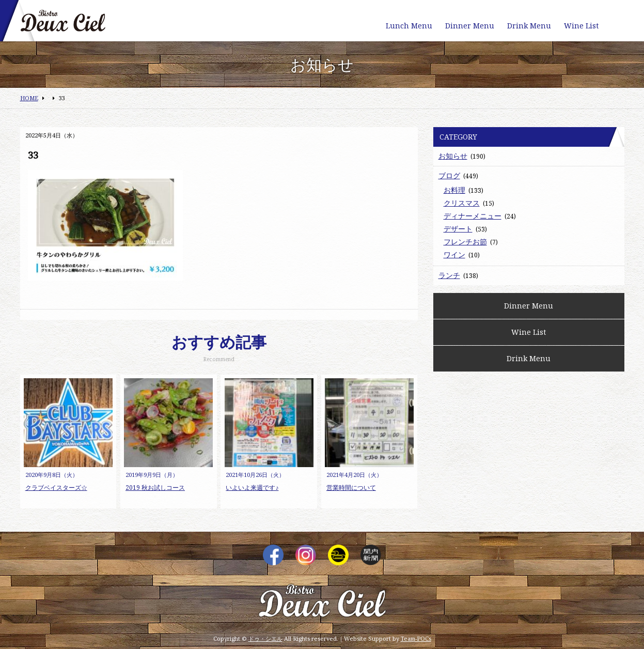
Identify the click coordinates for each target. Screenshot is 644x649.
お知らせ (453, 156)
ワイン (454, 254)
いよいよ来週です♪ (252, 488)
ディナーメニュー (473, 216)
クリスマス (462, 203)
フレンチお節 (465, 242)
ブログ (449, 175)
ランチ (449, 275)
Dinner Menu (470, 26)
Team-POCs (416, 638)
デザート (458, 229)
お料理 (454, 190)
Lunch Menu (409, 26)
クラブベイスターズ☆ (56, 488)
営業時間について (351, 488)
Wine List (581, 26)
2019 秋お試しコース (155, 488)
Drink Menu (529, 26)
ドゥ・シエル (265, 638)
